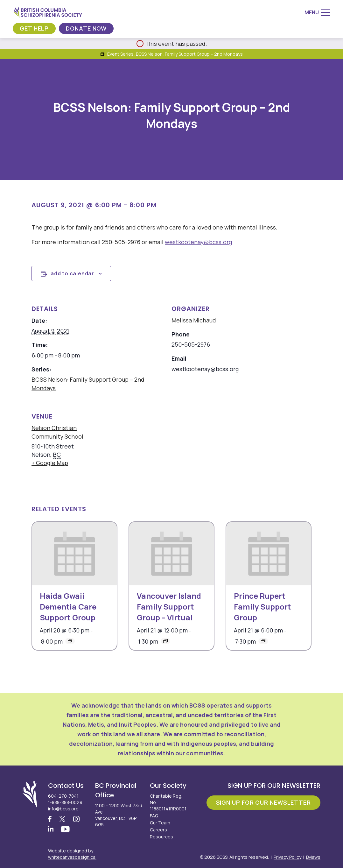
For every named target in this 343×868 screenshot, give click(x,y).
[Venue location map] (211, 445)
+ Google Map (50, 463)
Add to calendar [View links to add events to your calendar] (72, 273)
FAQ (154, 816)
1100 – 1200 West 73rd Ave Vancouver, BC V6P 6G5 (119, 815)
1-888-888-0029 (65, 802)
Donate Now (86, 28)
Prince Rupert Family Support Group (262, 607)
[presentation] (74, 554)
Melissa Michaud (194, 320)
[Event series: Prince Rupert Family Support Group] (263, 641)
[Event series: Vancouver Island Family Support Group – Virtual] (165, 641)
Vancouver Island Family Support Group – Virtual (169, 607)
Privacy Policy (287, 857)
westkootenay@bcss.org (198, 242)
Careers (158, 830)
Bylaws (313, 857)
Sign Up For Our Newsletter (263, 802)
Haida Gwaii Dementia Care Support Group (68, 607)
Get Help (34, 28)
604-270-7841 (63, 796)
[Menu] (317, 12)
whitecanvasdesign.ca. (72, 857)
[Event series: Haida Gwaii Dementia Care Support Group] (70, 641)
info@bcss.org (63, 809)
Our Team (160, 823)
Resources (161, 837)
